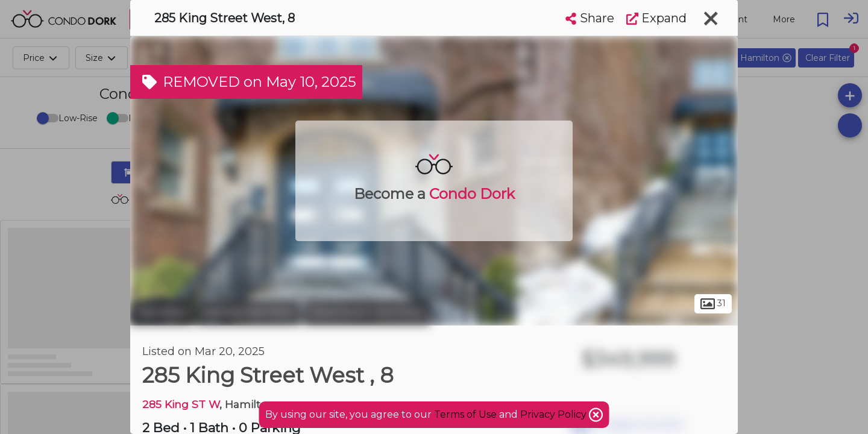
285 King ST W (181, 404)
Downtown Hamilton (367, 312)
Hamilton (162, 312)
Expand (656, 18)
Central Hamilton (248, 312)
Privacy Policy (555, 414)
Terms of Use (465, 414)
